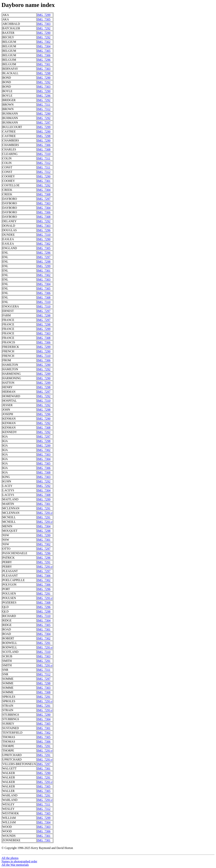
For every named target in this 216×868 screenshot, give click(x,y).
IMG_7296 (44, 60)
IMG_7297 (44, 123)
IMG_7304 (44, 46)
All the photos (10, 858)
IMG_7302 (44, 42)
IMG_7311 (44, 105)
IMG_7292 (44, 28)
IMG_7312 (44, 109)
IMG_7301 (44, 64)
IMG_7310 (44, 154)
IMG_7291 (44, 508)
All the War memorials (15, 865)
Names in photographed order (19, 861)
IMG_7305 (44, 19)
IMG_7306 (44, 55)
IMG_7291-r (45, 513)
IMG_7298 (44, 73)
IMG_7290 (44, 33)
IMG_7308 (44, 149)
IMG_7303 (44, 24)
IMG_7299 (44, 15)
